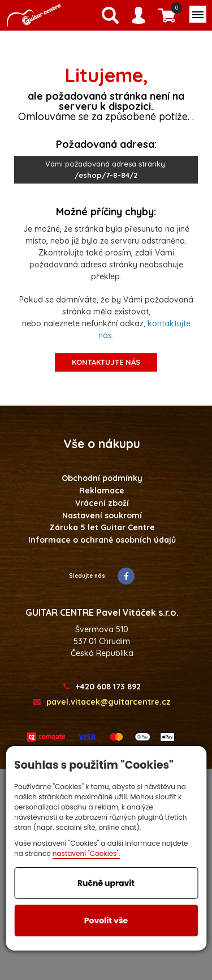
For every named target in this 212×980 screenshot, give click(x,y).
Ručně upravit (106, 883)
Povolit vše (106, 921)
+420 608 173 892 (102, 687)
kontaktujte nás (106, 362)
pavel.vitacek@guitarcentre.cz (102, 702)
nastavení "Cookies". (86, 853)
